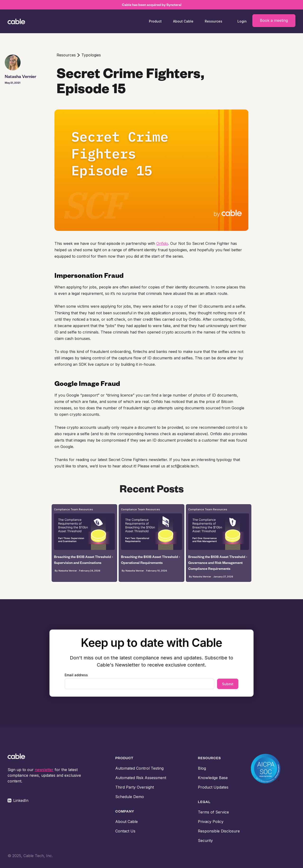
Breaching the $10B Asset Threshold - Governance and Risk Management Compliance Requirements (218, 563)
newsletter (44, 770)
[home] (25, 21)
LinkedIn (21, 800)
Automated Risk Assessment (141, 778)
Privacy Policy (211, 822)
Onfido (162, 243)
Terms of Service (213, 812)
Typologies (91, 55)
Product (155, 21)
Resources (66, 55)
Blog (202, 768)
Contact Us (125, 831)
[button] (155, 21)
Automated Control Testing (139, 768)
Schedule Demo (130, 797)
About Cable (183, 21)
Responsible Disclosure (219, 831)
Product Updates (213, 787)
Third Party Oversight (135, 787)
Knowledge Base (213, 778)
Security (205, 841)
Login (242, 21)
